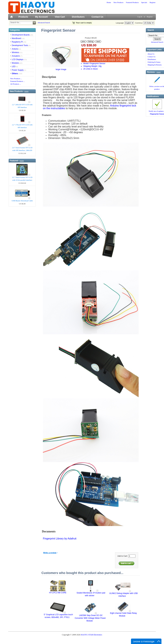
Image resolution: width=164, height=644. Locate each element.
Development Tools (20, 45)
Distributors (78, 17)
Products (23, 17)
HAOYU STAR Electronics (91, 635)
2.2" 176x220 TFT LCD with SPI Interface (22, 126)
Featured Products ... (18, 81)
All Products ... (16, 84)
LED (14, 67)
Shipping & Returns (155, 65)
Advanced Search (44, 23)
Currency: (138, 23)
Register (153, 2)
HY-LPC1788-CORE (58, 593)
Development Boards (21, 35)
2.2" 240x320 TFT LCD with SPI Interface (22, 106)
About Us (151, 54)
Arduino (15, 49)
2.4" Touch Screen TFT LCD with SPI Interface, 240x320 (22, 149)
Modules (15, 63)
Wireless (15, 52)
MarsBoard (17, 38)
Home (109, 2)
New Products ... (16, 79)
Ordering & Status (154, 62)
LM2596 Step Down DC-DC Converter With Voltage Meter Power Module (90, 618)
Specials (144, 2)
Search (151, 30)
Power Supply (18, 70)
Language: (120, 23)
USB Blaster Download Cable (22, 201)
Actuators (16, 56)
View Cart (60, 17)
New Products (118, 2)
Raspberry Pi (17, 42)
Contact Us (97, 17)
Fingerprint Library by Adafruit (60, 539)
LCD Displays (18, 59)
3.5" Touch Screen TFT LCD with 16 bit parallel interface (22, 179)
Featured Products (132, 2)
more (26, 91)
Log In (140, 17)
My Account (41, 17)
